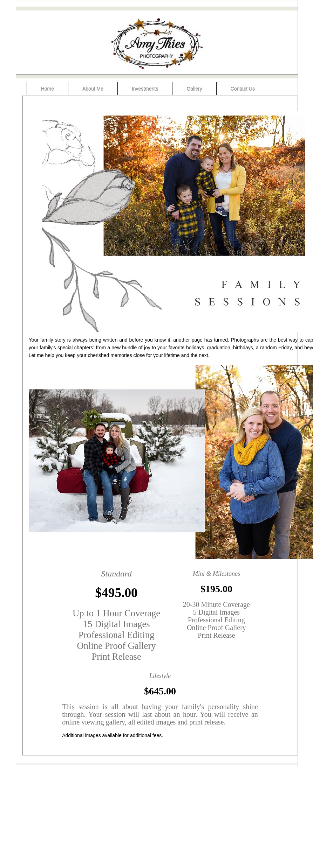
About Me (93, 89)
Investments (145, 89)
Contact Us (243, 89)
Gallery (194, 89)
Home (47, 89)
